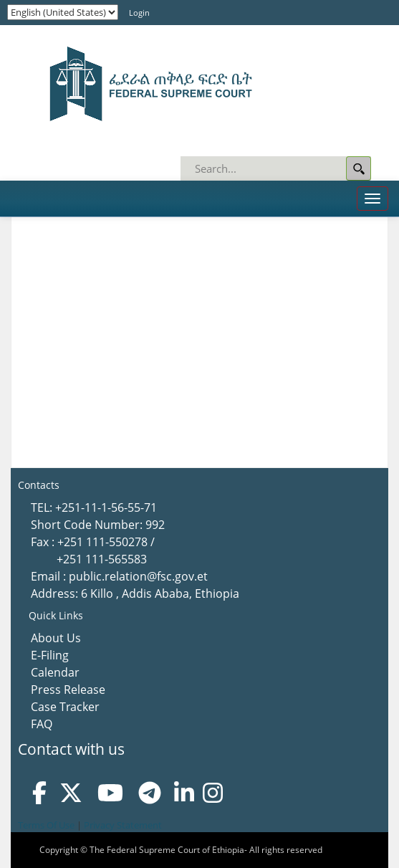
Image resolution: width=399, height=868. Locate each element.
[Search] (277, 168)
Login (139, 13)
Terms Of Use (46, 825)
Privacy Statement (123, 825)
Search (359, 168)
